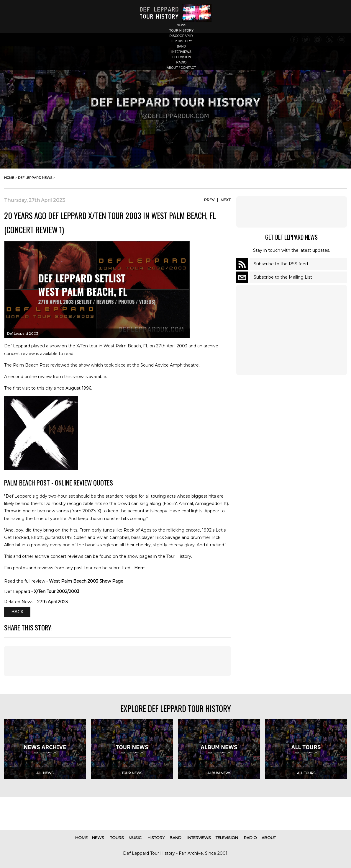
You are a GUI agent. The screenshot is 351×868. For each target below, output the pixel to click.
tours (117, 838)
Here (139, 568)
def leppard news (35, 178)
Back (17, 612)
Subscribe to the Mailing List (283, 277)
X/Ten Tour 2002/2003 (57, 591)
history (156, 838)
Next (226, 200)
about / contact (181, 68)
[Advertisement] (117, 661)
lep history (181, 41)
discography (181, 36)
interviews (181, 52)
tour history (182, 30)
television (182, 57)
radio (182, 62)
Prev (209, 200)
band (182, 46)
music (135, 838)
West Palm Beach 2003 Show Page (86, 581)
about (269, 838)
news (182, 25)
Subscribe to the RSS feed (281, 264)
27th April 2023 (53, 602)
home (9, 178)
